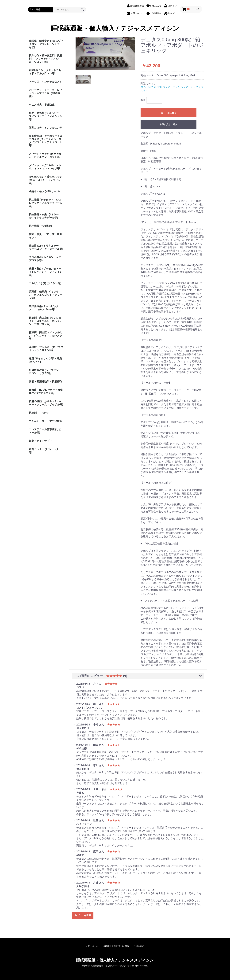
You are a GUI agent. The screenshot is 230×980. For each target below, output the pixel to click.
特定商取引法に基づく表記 (116, 946)
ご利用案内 (139, 946)
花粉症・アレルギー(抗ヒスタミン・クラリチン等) (46, 349)
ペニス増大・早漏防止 (42, 105)
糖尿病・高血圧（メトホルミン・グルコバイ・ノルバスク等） (46, 336)
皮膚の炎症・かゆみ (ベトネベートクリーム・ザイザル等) (46, 403)
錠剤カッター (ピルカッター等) (45, 451)
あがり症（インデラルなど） (46, 82)
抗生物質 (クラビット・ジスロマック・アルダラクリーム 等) (46, 203)
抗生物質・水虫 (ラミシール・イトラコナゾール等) (44, 216)
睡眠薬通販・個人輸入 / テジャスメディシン (115, 29)
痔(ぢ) (45, 413)
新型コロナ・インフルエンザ (46, 128)
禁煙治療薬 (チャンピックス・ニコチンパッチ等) (44, 308)
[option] (105, 54)
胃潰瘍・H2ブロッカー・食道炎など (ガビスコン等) (46, 391)
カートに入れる (169, 113)
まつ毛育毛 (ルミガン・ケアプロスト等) (45, 259)
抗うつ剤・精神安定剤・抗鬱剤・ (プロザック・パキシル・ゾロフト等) (46, 59)
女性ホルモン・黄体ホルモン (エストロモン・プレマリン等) (46, 180)
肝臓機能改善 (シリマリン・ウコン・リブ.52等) (45, 372)
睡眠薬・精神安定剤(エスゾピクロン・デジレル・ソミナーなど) (46, 44)
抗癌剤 (33, 413)
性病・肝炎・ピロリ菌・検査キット (46, 236)
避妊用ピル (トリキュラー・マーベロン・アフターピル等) (46, 247)
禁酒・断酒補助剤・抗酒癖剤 (46, 382)
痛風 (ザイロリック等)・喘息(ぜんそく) (45, 360)
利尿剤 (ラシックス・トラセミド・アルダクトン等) (45, 72)
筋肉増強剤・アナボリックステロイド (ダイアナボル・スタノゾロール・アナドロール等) (46, 141)
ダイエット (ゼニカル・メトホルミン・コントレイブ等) (45, 167)
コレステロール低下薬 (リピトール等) (45, 431)
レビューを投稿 (83, 915)
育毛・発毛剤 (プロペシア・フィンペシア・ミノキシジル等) (46, 116)
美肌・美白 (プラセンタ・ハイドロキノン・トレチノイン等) (46, 272)
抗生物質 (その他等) (40, 226)
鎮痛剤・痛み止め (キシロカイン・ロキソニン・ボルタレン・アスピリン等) (46, 321)
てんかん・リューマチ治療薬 (46, 421)
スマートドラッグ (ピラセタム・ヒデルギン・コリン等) (45, 155)
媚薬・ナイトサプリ (40, 441)
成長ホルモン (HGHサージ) (44, 191)
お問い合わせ (92, 946)
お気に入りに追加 (169, 124)
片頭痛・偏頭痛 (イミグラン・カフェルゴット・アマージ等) (46, 295)
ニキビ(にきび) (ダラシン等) (45, 283)
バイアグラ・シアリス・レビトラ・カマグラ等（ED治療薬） (46, 93)
